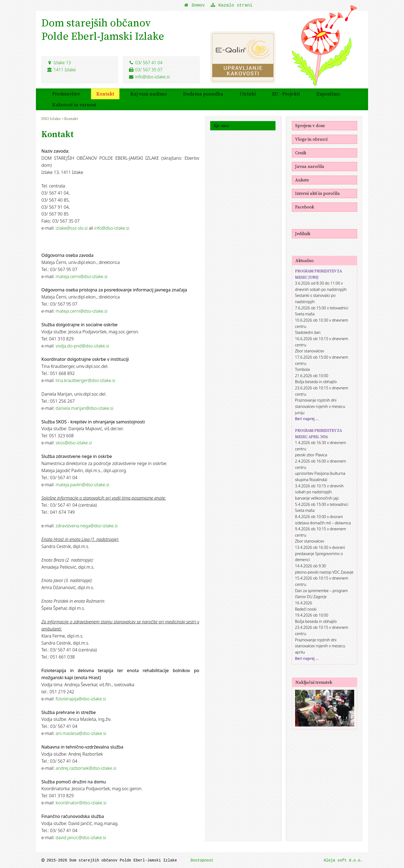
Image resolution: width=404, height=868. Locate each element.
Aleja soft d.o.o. (343, 860)
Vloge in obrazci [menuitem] (311, 138)
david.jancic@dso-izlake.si (81, 837)
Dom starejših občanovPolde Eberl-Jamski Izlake (104, 30)
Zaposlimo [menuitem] (328, 93)
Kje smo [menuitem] (221, 125)
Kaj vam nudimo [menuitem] (149, 93)
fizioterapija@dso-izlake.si (81, 698)
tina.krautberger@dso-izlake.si (85, 380)
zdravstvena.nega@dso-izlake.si (87, 525)
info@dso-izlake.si (149, 76)
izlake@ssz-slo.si (72, 227)
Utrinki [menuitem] (248, 93)
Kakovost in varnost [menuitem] (74, 104)
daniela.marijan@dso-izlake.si (84, 408)
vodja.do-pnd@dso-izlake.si (82, 345)
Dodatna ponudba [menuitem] (203, 93)
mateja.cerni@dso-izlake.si (81, 276)
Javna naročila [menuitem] (310, 166)
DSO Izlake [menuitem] (51, 118)
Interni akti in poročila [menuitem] (317, 193)
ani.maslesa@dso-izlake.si (81, 733)
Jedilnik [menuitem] (303, 233)
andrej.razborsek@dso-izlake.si (86, 768)
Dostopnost (202, 860)
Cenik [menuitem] (301, 152)
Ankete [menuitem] (302, 179)
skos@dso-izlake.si (74, 442)
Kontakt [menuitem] (105, 93)
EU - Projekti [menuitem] (286, 93)
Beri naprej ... (307, 418)
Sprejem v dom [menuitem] (310, 125)
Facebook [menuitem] (305, 206)
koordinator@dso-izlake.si (81, 802)
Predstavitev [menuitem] (66, 93)
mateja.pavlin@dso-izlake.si (82, 484)
